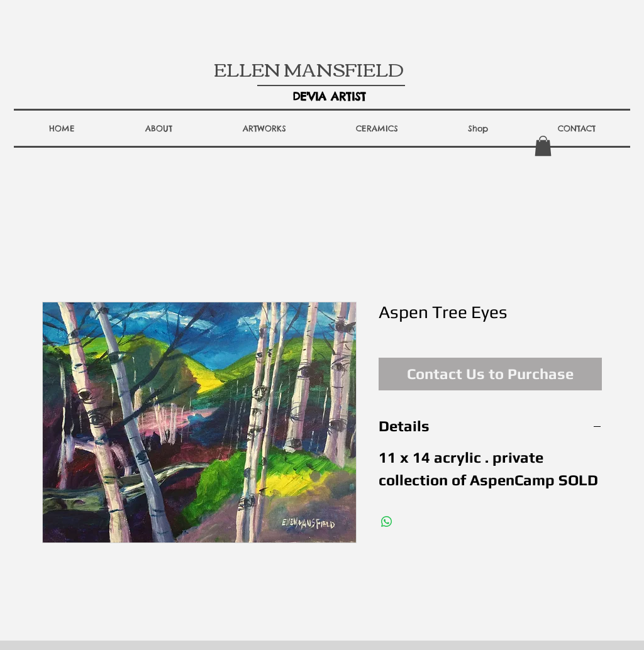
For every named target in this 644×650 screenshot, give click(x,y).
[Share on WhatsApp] (387, 522)
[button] (159, 128)
